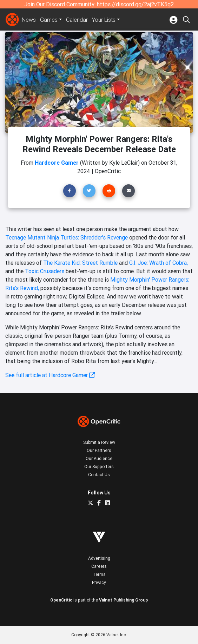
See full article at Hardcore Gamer (50, 375)
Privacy (99, 582)
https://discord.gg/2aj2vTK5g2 (135, 4)
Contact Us (99, 475)
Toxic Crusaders (45, 271)
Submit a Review (99, 442)
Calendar (77, 20)
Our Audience (99, 458)
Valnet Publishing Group (123, 600)
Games (49, 20)
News (29, 20)
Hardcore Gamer (57, 163)
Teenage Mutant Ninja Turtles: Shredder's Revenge (67, 237)
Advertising (99, 558)
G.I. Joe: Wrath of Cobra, (159, 263)
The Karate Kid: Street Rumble (80, 263)
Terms (99, 574)
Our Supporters (99, 466)
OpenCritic (61, 600)
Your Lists (104, 20)
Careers (99, 566)
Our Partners (99, 450)
